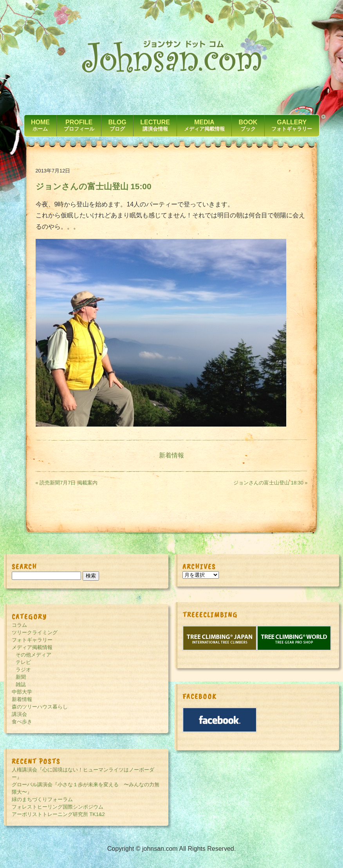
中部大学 (22, 692)
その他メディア (33, 655)
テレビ (23, 662)
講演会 (19, 714)
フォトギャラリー (32, 640)
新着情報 (171, 455)
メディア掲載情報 (32, 647)
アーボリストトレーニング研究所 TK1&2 (58, 814)
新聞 (21, 677)
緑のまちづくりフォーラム (42, 799)
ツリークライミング (35, 632)
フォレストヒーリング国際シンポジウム (58, 807)
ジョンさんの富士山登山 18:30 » (270, 483)
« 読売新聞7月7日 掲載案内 (67, 483)
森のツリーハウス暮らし (40, 707)
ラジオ (23, 670)
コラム (19, 625)
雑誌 (21, 684)
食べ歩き (22, 722)
